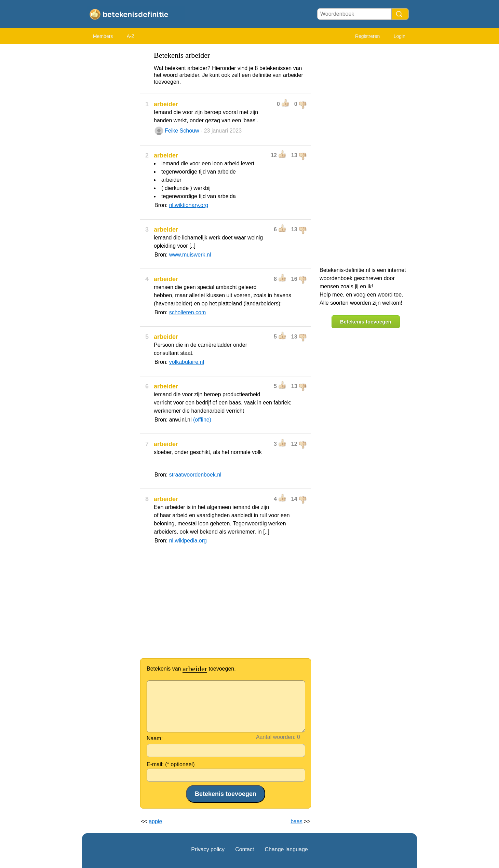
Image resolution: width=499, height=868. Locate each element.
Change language (286, 849)
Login (400, 36)
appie (155, 821)
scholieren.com (188, 312)
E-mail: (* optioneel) (171, 764)
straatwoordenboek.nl (195, 475)
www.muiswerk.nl (190, 255)
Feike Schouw (183, 131)
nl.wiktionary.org (189, 205)
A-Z (131, 36)
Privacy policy (208, 849)
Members (103, 36)
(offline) (202, 420)
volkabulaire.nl (187, 362)
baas (296, 821)
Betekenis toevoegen (366, 322)
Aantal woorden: (276, 737)
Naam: (155, 738)
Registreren (367, 36)
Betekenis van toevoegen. (191, 669)
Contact (245, 849)
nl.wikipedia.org (188, 541)
